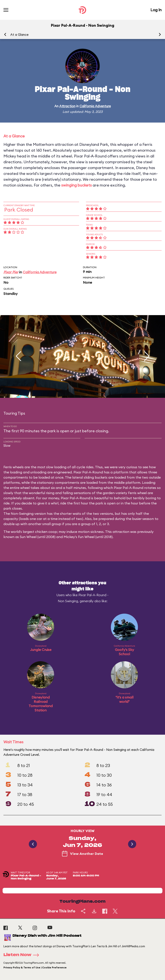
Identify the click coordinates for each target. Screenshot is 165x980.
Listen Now (23, 955)
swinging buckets (76, 185)
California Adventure (95, 106)
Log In (156, 10)
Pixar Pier (11, 272)
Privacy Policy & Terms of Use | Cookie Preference (35, 968)
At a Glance (19, 35)
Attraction (67, 106)
